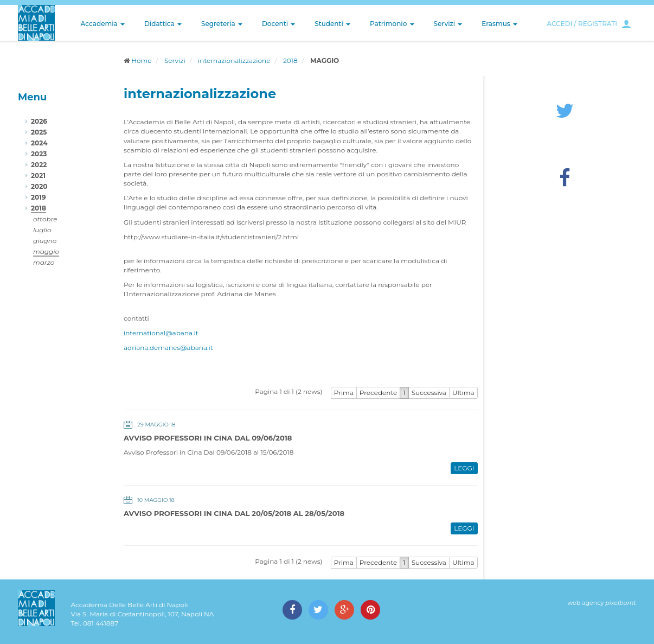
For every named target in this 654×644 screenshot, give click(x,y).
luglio (42, 230)
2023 (39, 154)
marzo (44, 262)
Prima (344, 393)
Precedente (379, 393)
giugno (45, 241)
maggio (46, 251)
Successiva (429, 393)
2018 (290, 60)
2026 (39, 121)
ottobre (45, 219)
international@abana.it (161, 333)
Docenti (278, 24)
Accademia (103, 24)
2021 (38, 176)
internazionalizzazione (234, 60)
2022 (39, 165)
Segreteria (222, 24)
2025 (39, 132)
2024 (39, 143)
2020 (39, 186)
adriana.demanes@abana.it (168, 347)
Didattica (163, 24)
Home (141, 60)
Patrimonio (392, 24)
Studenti (332, 24)
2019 (39, 197)
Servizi (448, 24)
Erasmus (499, 24)
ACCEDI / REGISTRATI (582, 24)
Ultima (463, 393)
